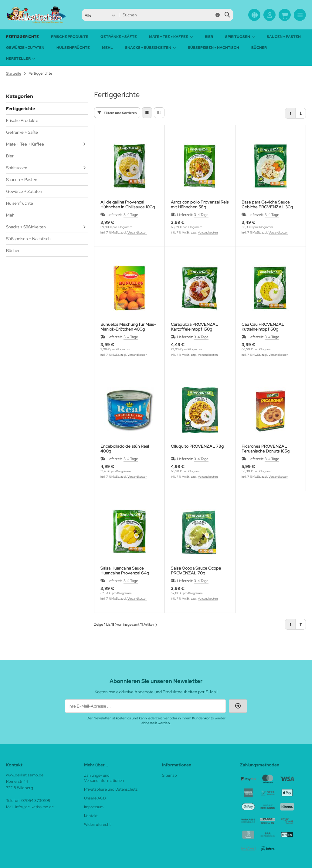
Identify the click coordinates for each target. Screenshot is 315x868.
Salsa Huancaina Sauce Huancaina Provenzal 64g (125, 570)
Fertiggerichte (22, 37)
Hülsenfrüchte (73, 48)
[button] (100, 15)
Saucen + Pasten (284, 37)
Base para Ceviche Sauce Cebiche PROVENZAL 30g (267, 204)
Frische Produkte (70, 37)
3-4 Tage (131, 215)
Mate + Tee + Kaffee (171, 37)
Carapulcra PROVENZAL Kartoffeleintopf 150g (195, 327)
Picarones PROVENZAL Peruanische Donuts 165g (266, 449)
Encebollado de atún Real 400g (125, 449)
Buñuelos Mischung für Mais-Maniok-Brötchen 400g (128, 327)
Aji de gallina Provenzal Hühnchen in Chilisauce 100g (128, 204)
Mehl (107, 48)
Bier (209, 37)
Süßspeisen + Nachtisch (213, 48)
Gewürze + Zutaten (25, 48)
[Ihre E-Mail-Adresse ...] (145, 706)
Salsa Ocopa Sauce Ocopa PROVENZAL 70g (196, 570)
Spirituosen (240, 37)
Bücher (259, 48)
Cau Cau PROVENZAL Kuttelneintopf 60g (263, 327)
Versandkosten (137, 232)
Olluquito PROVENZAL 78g (197, 446)
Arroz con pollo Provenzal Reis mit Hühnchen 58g (200, 204)
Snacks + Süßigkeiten (150, 48)
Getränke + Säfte (119, 37)
